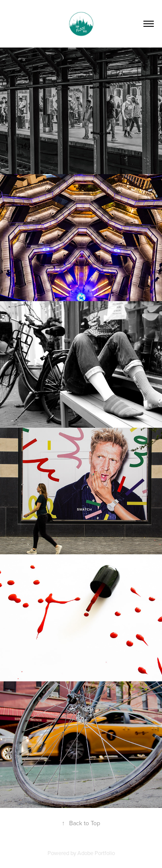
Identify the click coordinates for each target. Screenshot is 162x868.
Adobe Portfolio (96, 853)
